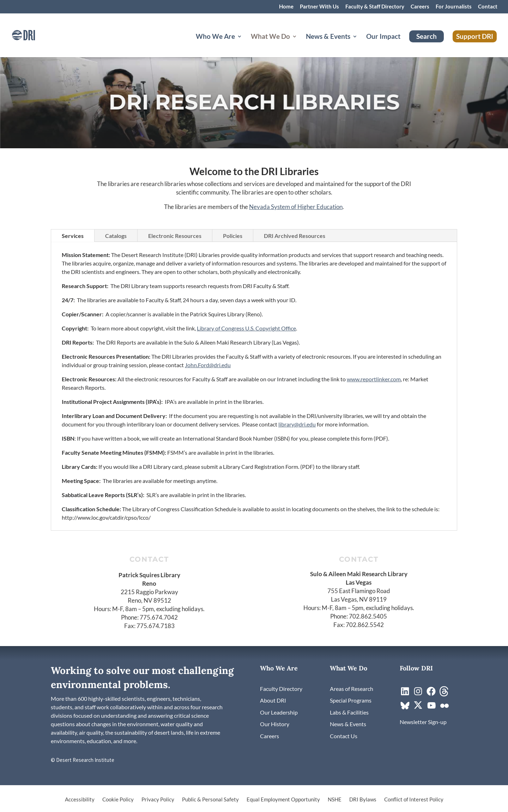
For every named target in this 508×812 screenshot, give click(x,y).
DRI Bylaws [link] (363, 800)
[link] (34, 34)
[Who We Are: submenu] (245, 45)
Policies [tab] (233, 236)
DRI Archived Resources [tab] (295, 236)
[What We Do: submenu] (300, 45)
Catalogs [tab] (116, 236)
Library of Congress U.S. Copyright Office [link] (246, 328)
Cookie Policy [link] (118, 800)
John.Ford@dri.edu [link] (208, 365)
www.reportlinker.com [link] (374, 379)
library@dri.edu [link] (297, 424)
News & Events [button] (328, 37)
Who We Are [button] (215, 37)
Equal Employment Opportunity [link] (283, 800)
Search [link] (427, 36)
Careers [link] (420, 7)
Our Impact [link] (383, 37)
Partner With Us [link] (319, 7)
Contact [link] (488, 7)
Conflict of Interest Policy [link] (414, 800)
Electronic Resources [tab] (175, 236)
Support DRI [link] (475, 36)
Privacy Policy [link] (158, 800)
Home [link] (286, 7)
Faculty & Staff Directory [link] (375, 7)
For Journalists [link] (454, 7)
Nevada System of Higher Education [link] (296, 207)
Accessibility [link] (80, 800)
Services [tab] (73, 236)
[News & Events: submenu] (361, 45)
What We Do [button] (270, 37)
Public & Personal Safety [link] (210, 800)
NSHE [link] (335, 800)
